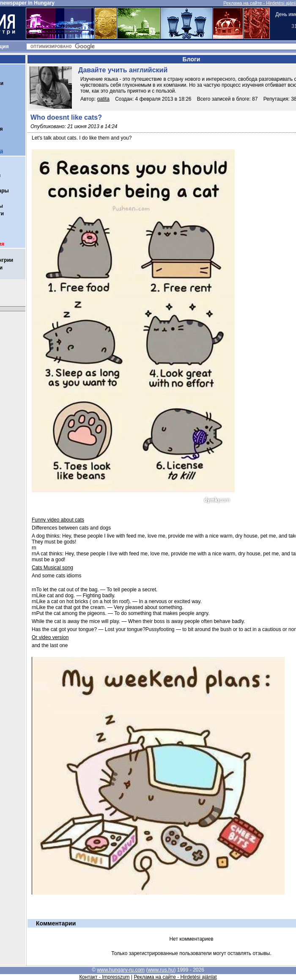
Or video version (50, 637)
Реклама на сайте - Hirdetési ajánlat (175, 977)
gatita (103, 99)
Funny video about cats (58, 520)
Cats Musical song (52, 568)
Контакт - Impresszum (104, 977)
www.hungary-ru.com (121, 970)
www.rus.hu (161, 970)
